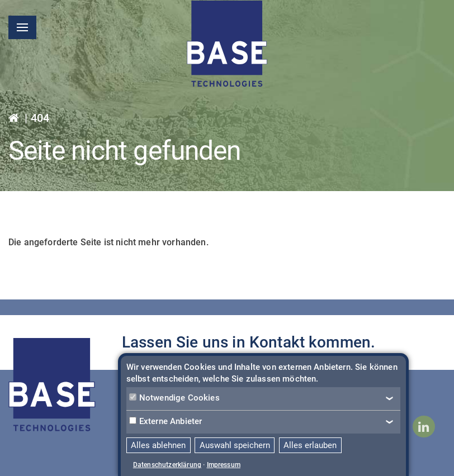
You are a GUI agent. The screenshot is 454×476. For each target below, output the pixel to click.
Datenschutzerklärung (167, 465)
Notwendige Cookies (174, 398)
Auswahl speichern (235, 445)
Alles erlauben (310, 445)
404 (40, 118)
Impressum (224, 465)
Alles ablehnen (158, 445)
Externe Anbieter (166, 421)
